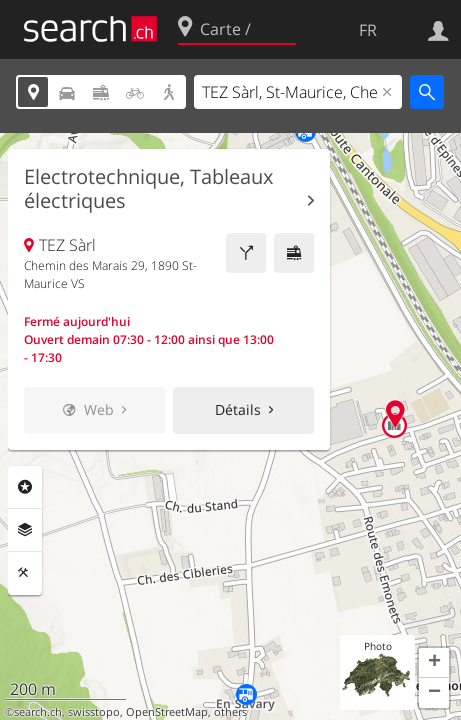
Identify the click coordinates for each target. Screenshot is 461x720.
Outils (25, 573)
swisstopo (94, 712)
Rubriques (25, 487)
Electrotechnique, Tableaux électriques (148, 189)
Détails (238, 409)
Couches (25, 530)
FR (368, 30)
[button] (434, 663)
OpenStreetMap (167, 712)
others (230, 712)
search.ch (38, 712)
